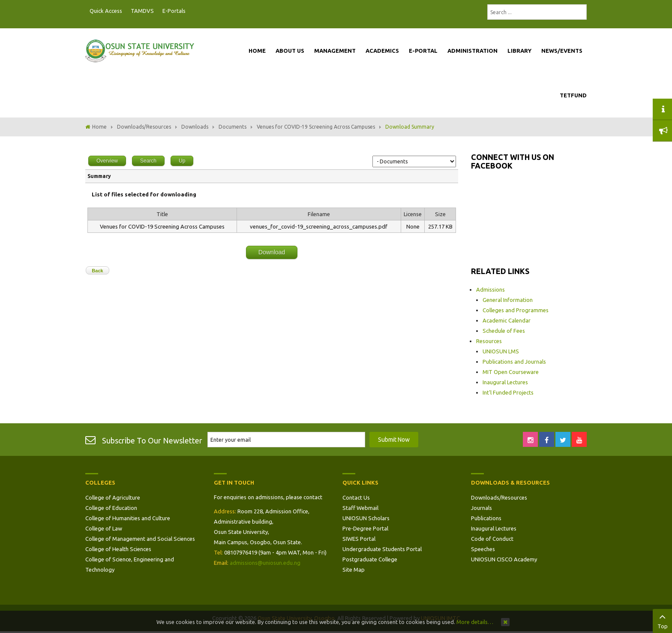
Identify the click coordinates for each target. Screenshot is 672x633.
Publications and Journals (514, 362)
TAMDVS (142, 11)
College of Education (111, 508)
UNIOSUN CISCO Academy (504, 559)
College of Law (104, 528)
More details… (475, 622)
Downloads (195, 127)
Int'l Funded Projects (508, 392)
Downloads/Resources (144, 127)
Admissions (490, 289)
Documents (232, 127)
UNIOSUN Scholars (366, 518)
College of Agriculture (113, 497)
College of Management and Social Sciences (140, 539)
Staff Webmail (360, 508)
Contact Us (356, 497)
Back (97, 271)
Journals (481, 508)
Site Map (354, 570)
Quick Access (106, 11)
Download (272, 252)
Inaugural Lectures (505, 382)
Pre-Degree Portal (365, 528)
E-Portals (174, 11)
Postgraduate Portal (192, 11)
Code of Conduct (492, 539)
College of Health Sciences (118, 549)
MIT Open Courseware (511, 372)
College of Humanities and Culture (128, 518)
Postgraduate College (370, 559)
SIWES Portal (359, 539)
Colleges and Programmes (516, 310)
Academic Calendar (507, 320)
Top (662, 620)
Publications (486, 518)
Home (99, 127)
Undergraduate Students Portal (382, 549)
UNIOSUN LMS (501, 351)
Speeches (483, 549)
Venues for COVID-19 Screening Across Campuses (316, 127)
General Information (508, 300)
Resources (489, 341)
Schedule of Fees (504, 331)
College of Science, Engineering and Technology (130, 564)
